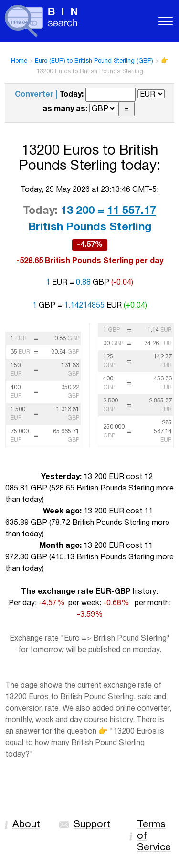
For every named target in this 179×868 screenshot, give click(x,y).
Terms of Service (154, 836)
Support (92, 825)
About (26, 825)
